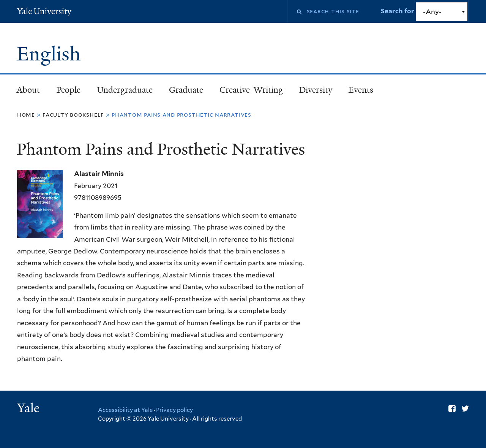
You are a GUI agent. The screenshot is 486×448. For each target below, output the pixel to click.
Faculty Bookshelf (73, 115)
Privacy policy (174, 410)
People (69, 90)
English (51, 54)
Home (26, 115)
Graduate (186, 90)
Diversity (316, 90)
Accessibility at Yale (125, 410)
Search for (398, 11)
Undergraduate (125, 90)
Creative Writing (251, 90)
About (28, 90)
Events (361, 90)
